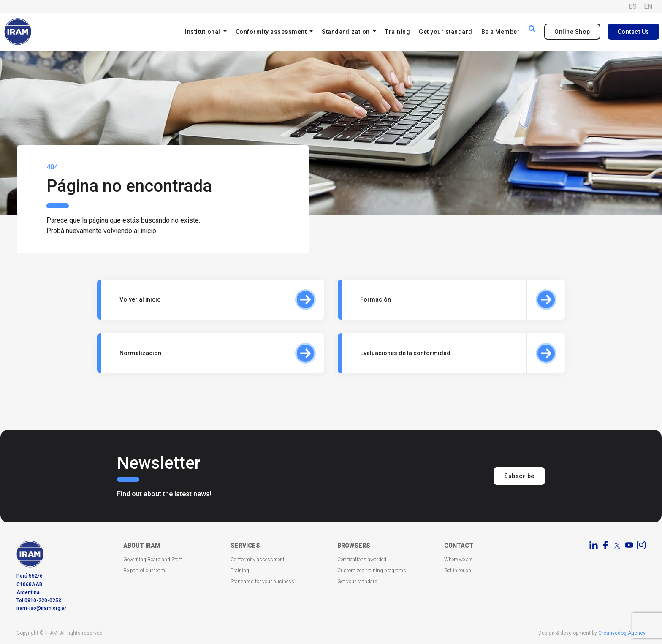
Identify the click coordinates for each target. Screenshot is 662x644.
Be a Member (501, 32)
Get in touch (458, 571)
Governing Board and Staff (153, 560)
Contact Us (634, 32)
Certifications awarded (362, 560)
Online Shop (572, 32)
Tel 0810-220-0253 (39, 601)
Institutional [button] (203, 32)
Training (397, 32)
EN (648, 7)
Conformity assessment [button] (272, 32)
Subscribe (519, 476)
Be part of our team (144, 571)
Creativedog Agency (622, 633)
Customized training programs (372, 571)
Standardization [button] (346, 32)
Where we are (458, 560)
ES (633, 7)
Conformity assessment (258, 560)
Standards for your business (262, 582)
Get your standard (446, 32)
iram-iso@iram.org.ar (41, 608)
